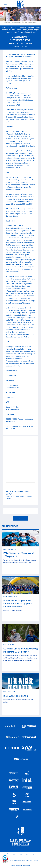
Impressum (19, 866)
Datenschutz (27, 866)
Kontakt (13, 866)
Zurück (21, 518)
